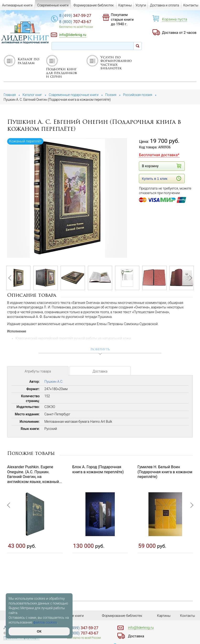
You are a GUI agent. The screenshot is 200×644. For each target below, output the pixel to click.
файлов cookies (45, 622)
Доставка (100, 371)
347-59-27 (75, 15)
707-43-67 (75, 22)
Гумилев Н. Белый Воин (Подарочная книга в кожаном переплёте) (165, 472)
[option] (67, 198)
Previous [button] (11, 278)
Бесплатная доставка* (159, 155)
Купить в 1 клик (161, 178)
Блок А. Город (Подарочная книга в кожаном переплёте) (98, 469)
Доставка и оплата (165, 5)
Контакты (191, 5)
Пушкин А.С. (54, 382)
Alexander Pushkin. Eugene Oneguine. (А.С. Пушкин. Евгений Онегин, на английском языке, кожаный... (34, 474)
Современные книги (53, 5)
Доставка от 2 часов (179, 33)
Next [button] (189, 278)
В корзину (161, 166)
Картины (125, 5)
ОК (39, 631)
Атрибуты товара (38, 371)
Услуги (141, 5)
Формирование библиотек (94, 5)
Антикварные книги (17, 5)
